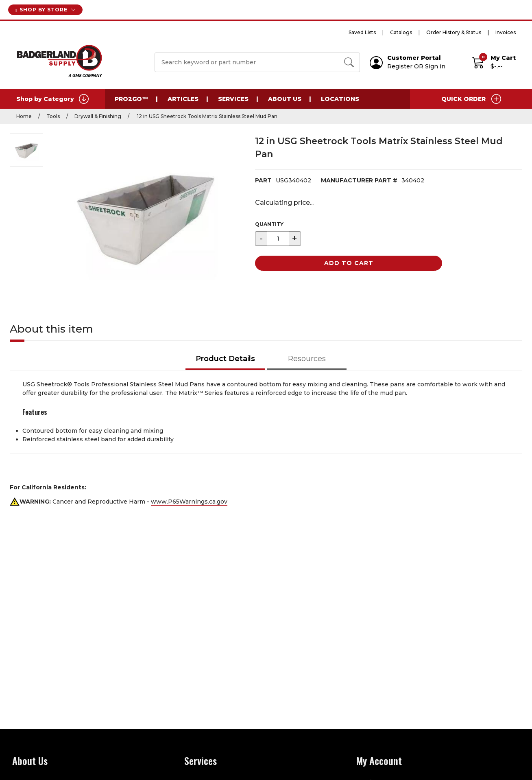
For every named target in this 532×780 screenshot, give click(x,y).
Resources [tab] (307, 359)
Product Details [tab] (225, 359)
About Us (285, 99)
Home (24, 116)
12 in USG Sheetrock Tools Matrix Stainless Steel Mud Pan (207, 116)
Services (233, 99)
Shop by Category (52, 99)
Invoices (506, 32)
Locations (340, 99)
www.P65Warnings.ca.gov (189, 502)
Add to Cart (349, 263)
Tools (53, 116)
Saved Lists (362, 32)
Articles (183, 99)
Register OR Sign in (416, 66)
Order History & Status (454, 32)
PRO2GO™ (131, 99)
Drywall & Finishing (98, 116)
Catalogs (401, 32)
